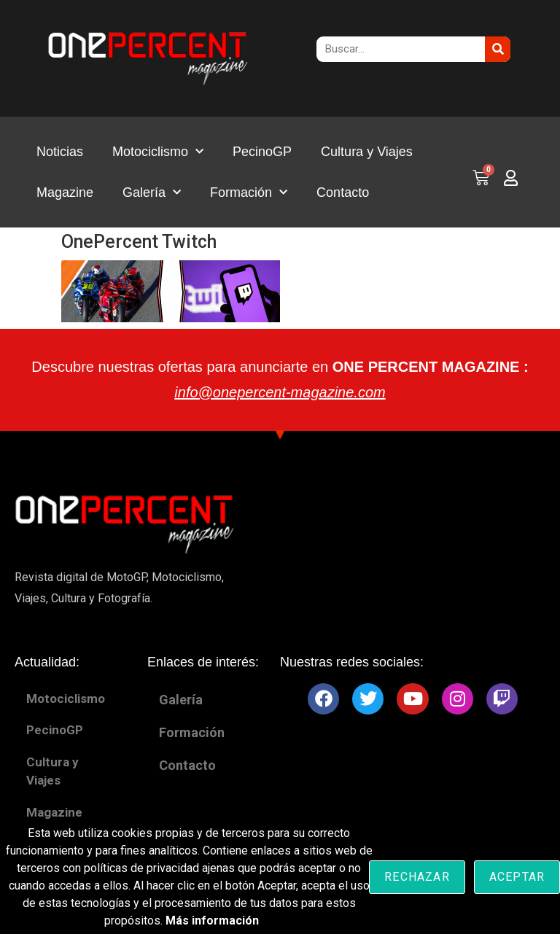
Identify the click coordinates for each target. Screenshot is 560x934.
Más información (212, 921)
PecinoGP (262, 152)
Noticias (60, 152)
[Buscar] (498, 49)
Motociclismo (158, 152)
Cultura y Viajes (367, 152)
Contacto (343, 192)
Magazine (65, 192)
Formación (249, 193)
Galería (152, 193)
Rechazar (417, 877)
